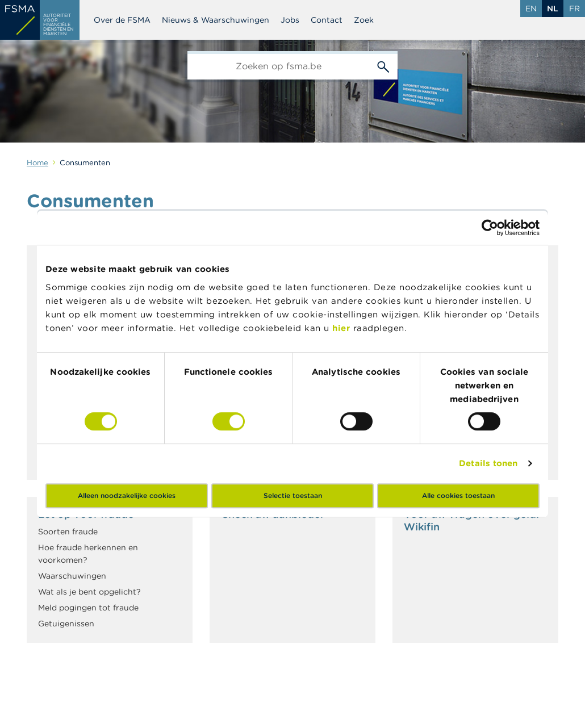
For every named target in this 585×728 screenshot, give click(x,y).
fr (574, 9)
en (531, 9)
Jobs (290, 20)
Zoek (364, 20)
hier (343, 328)
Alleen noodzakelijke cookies (127, 495)
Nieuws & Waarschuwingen (216, 20)
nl (553, 9)
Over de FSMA (122, 20)
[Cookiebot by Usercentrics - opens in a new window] (490, 228)
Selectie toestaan (293, 495)
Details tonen (488, 463)
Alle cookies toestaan (458, 495)
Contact (327, 20)
